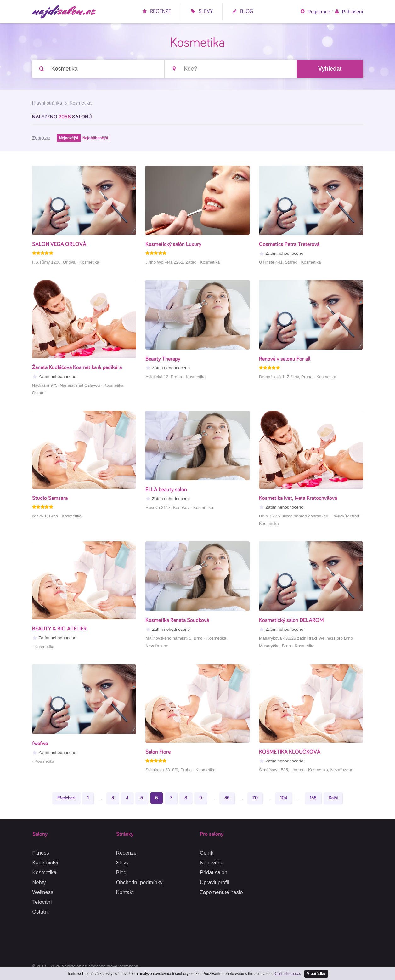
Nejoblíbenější (96, 139)
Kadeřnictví (45, 863)
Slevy (202, 11)
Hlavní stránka (48, 103)
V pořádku (316, 973)
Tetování (42, 902)
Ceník (207, 853)
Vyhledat (330, 69)
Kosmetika (45, 873)
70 (255, 799)
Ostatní (41, 912)
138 (313, 799)
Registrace (315, 12)
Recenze (157, 11)
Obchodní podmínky (139, 882)
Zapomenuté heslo (221, 892)
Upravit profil (214, 882)
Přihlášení (349, 12)
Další (333, 799)
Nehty (39, 882)
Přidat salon (214, 873)
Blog (243, 11)
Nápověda (212, 863)
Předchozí (66, 799)
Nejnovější (69, 139)
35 (227, 799)
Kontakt (125, 892)
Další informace (287, 973)
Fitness (41, 853)
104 (284, 799)
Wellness (43, 892)
